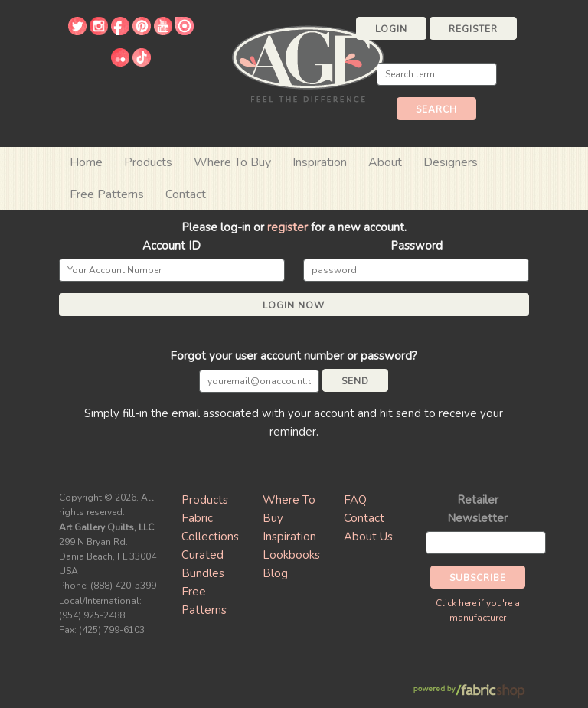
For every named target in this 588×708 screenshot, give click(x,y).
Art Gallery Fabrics (308, 62)
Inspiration (320, 162)
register (287, 227)
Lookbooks (291, 555)
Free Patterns (107, 194)
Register (473, 29)
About (385, 162)
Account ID (171, 246)
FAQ (355, 500)
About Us (368, 537)
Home (86, 162)
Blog (275, 573)
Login (391, 29)
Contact (186, 194)
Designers (451, 162)
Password (416, 246)
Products (205, 500)
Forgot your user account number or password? (294, 356)
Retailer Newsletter (477, 509)
